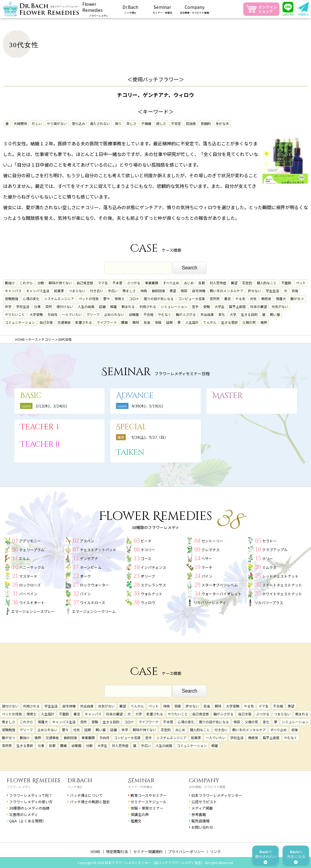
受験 (207, 306)
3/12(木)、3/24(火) (51, 406)
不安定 (176, 123)
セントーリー (212, 541)
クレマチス (210, 550)
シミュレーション (174, 306)
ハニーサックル (32, 567)
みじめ (189, 283)
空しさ (131, 123)
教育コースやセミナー (149, 795)
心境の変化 (31, 299)
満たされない (100, 123)
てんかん (210, 322)
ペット (301, 283)
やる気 (240, 299)
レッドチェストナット (280, 576)
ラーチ (207, 567)
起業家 (59, 291)
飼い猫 (275, 314)
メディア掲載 (202, 808)
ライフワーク (107, 322)
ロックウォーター (94, 585)
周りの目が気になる (159, 299)
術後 (295, 291)
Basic (31, 396)
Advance (135, 396)
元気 (253, 299)
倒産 (158, 322)
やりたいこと (15, 314)
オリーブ (148, 576)
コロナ (134, 299)
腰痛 (125, 322)
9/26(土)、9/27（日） (150, 437)
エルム (24, 558)
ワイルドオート (32, 602)
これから (26, 283)
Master (227, 396)
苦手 (195, 306)
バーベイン (28, 594)
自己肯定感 (85, 283)
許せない (255, 291)
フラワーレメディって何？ (31, 795)
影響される (84, 322)
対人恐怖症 (218, 283)
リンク (215, 851)
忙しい (37, 123)
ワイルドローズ (92, 602)
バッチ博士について (86, 795)
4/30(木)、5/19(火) (147, 406)
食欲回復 (158, 291)
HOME (96, 851)
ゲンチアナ (89, 558)
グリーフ (93, 314)
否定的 (247, 283)
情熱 (264, 322)
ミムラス (269, 567)
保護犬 (281, 299)
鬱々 (107, 299)
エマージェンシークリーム (94, 611)
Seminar (141, 781)
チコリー (148, 550)
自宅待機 (199, 291)
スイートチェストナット (282, 585)
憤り (118, 123)
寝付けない (65, 306)
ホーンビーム (91, 567)
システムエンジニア (59, 299)
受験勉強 (12, 299)
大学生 (219, 306)
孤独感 (191, 123)
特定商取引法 (117, 851)
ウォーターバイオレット (221, 594)
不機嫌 (146, 123)
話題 (169, 322)
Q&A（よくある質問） (27, 821)
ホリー (268, 558)
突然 (49, 306)
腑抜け (10, 283)
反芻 (202, 283)
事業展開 (152, 283)
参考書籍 (199, 814)
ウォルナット (152, 594)
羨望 (173, 291)
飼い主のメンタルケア (227, 291)
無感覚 (266, 299)
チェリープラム (32, 550)
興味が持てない (60, 283)
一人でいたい (72, 314)
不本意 (117, 283)
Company (204, 781)
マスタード (28, 576)
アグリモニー (30, 541)
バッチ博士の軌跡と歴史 (90, 802)
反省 (147, 322)
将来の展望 (259, 306)
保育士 (120, 299)
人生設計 (192, 322)
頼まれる (128, 306)
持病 (144, 291)
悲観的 (206, 123)
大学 (233, 314)
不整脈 (286, 283)
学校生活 (23, 306)
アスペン (87, 541)
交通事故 (64, 322)
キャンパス (13, 291)
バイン (85, 594)
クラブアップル (275, 550)
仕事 (37, 306)
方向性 (52, 314)
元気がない (280, 306)
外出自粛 (207, 314)
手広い (113, 291)
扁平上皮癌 (237, 306)
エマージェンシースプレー (33, 611)
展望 (234, 283)
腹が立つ (297, 299)
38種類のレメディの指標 (29, 808)
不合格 (148, 314)
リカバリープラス (269, 602)
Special (131, 427)
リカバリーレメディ (210, 602)
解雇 (114, 306)
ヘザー (207, 558)
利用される (148, 306)
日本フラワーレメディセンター (217, 795)
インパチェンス (153, 567)
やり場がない (57, 123)
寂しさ (161, 123)
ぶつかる (134, 283)
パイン (207, 576)
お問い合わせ (202, 827)
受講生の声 (140, 814)
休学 (8, 306)
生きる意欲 (229, 322)
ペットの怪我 (89, 299)
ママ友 (103, 283)
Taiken (130, 453)
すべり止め (171, 283)
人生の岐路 (86, 306)
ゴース (146, 558)
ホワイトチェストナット (282, 594)
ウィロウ (148, 602)
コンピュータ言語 (192, 299)
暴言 (227, 299)
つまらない (77, 291)
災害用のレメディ (24, 814)
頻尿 (184, 291)
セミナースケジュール (149, 802)
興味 (136, 322)
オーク (85, 576)
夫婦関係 (20, 123)
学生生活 (272, 291)
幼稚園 (134, 314)
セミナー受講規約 (148, 851)
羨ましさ (129, 291)
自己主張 (46, 322)
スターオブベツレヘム (220, 585)
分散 (41, 283)
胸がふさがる (186, 314)
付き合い (97, 291)
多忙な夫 (222, 123)
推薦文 (136, 821)
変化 (222, 314)
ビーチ (146, 541)
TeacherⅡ (41, 444)
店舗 (102, 306)
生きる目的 (249, 314)
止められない (114, 314)
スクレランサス (153, 585)
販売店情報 (200, 821)
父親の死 (249, 322)
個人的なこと (267, 283)
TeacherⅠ (41, 427)
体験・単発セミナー (147, 808)
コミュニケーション (20, 322)
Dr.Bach (80, 781)
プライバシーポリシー (186, 851)
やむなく (165, 314)
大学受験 (36, 314)
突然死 (215, 299)
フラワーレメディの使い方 (31, 802)
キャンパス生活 (38, 291)
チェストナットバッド (98, 550)
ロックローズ (30, 585)
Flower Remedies (33, 781)
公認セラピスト (204, 802)
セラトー (269, 541)
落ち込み (78, 123)
